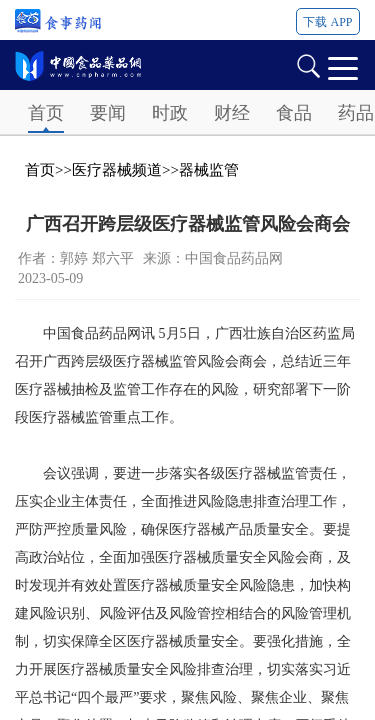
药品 (356, 113)
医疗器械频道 (117, 170)
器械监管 (209, 170)
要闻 (108, 113)
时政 (170, 113)
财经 (232, 113)
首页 (46, 113)
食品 (294, 113)
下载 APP (327, 22)
